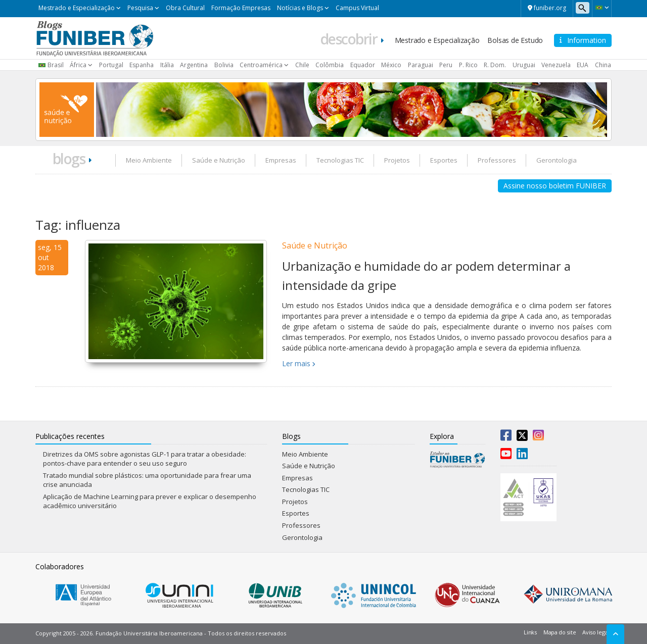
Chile (302, 65)
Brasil (56, 65)
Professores (497, 160)
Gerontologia (557, 160)
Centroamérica (261, 65)
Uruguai (524, 65)
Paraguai (421, 65)
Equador (363, 65)
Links (530, 632)
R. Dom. (495, 65)
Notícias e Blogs (300, 8)
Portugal (111, 65)
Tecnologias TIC (340, 160)
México (391, 65)
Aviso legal (596, 632)
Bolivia (224, 65)
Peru (446, 65)
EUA (583, 65)
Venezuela (556, 65)
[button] (602, 8)
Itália (167, 65)
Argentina (194, 65)
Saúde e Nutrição (219, 160)
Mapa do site (560, 632)
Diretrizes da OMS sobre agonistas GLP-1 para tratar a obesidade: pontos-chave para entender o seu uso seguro (145, 459)
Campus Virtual (357, 8)
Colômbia (330, 65)
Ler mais (296, 363)
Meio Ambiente (149, 160)
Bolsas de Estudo (515, 40)
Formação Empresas (241, 8)
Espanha (142, 65)
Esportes (444, 160)
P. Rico (468, 65)
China (603, 65)
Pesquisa (140, 8)
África (78, 65)
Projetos (397, 160)
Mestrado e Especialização (77, 8)
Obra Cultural (185, 8)
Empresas (281, 160)
